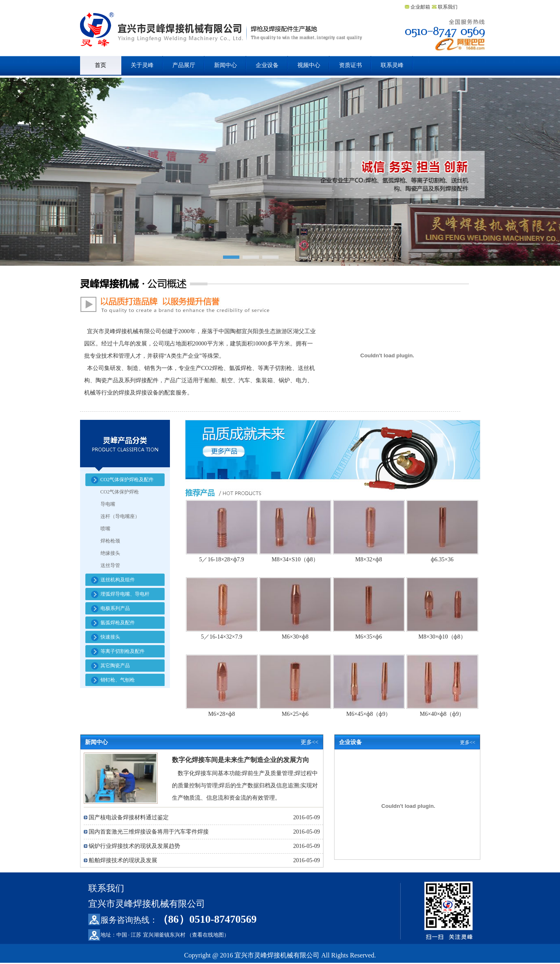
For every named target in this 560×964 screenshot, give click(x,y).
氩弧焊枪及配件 (118, 623)
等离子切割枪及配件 (123, 651)
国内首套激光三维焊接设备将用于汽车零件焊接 (149, 832)
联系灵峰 (392, 65)
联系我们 (448, 7)
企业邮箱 (420, 7)
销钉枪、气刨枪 (118, 680)
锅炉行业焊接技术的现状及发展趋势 (134, 846)
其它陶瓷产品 (115, 666)
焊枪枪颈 (110, 541)
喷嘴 (105, 529)
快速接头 (110, 637)
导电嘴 (108, 504)
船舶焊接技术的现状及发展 (123, 860)
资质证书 (350, 65)
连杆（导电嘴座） (120, 516)
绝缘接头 (110, 553)
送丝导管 (110, 565)
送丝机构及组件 (118, 580)
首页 (100, 65)
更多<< (310, 742)
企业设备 (267, 65)
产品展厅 (184, 65)
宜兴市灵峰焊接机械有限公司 (221, 34)
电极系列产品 (115, 608)
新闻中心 (225, 65)
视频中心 (309, 65)
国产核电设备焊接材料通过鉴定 (129, 817)
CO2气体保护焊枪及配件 (127, 480)
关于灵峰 (142, 65)
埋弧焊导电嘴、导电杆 (125, 594)
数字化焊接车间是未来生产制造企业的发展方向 (241, 760)
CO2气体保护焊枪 (120, 492)
